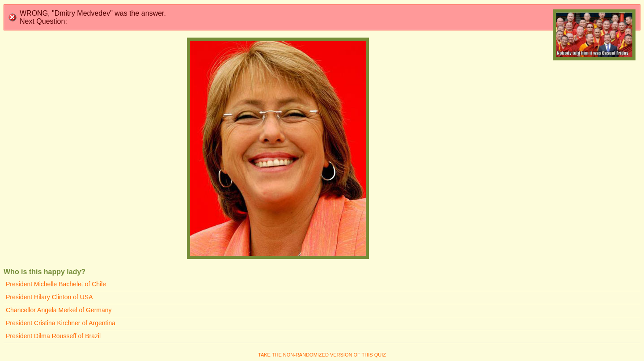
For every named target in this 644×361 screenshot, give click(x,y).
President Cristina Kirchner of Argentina (61, 323)
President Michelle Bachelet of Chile (56, 284)
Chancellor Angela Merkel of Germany (59, 310)
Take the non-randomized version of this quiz (322, 355)
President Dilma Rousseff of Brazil (53, 336)
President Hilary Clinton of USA (49, 297)
